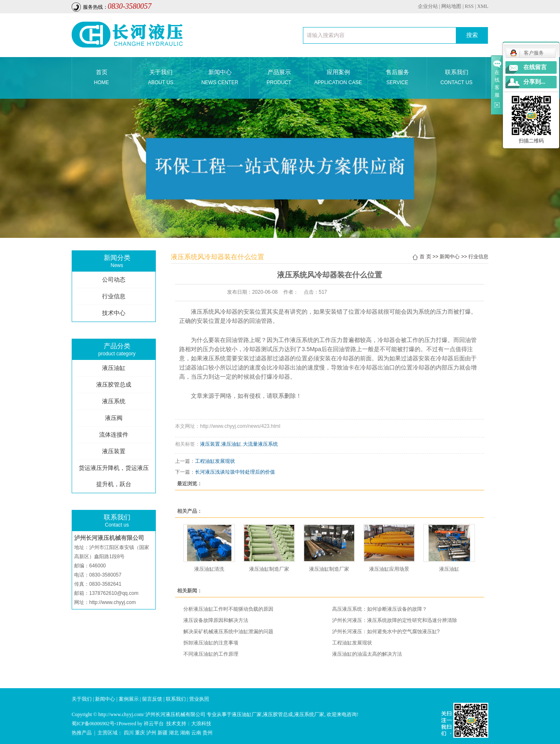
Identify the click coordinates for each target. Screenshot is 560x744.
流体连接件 (114, 435)
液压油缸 (114, 368)
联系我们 (456, 78)
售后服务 (397, 78)
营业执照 (199, 699)
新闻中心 (220, 78)
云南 (196, 733)
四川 (129, 733)
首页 (101, 78)
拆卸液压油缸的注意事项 (211, 643)
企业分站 (428, 6)
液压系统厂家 (309, 714)
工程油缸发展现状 (215, 461)
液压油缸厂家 (247, 714)
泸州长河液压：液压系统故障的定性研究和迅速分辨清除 (395, 620)
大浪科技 (201, 724)
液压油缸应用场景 (389, 569)
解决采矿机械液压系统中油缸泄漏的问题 (228, 632)
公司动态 (114, 280)
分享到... (534, 82)
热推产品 (82, 733)
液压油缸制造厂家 (269, 569)
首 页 (425, 257)
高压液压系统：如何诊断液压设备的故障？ (380, 609)
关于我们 (161, 78)
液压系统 (114, 401)
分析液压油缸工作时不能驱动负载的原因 (228, 609)
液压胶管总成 (114, 385)
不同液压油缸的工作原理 (211, 654)
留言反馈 (152, 699)
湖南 (185, 733)
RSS (469, 6)
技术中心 (114, 313)
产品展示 (279, 78)
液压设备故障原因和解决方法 (216, 620)
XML (483, 6)
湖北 (174, 733)
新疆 (162, 733)
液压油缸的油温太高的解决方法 (367, 654)
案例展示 (129, 699)
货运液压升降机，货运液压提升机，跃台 (114, 476)
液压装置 (114, 451)
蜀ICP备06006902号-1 (95, 724)
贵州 (207, 733)
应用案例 (338, 78)
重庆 (140, 733)
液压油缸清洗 (209, 569)
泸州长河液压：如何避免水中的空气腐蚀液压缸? (386, 632)
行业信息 (114, 296)
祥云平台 (154, 724)
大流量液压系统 (260, 444)
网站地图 (451, 6)
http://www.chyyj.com (112, 602)
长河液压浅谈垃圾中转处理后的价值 (235, 472)
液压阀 (114, 418)
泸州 (151, 733)
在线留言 (535, 67)
